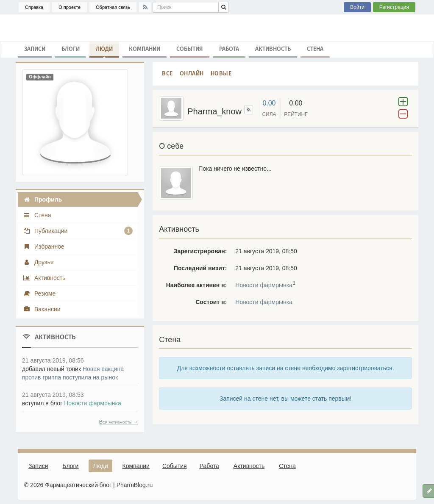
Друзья (38, 262)
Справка (34, 7)
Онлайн (192, 73)
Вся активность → (119, 422)
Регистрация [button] (394, 7)
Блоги (71, 49)
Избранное (44, 246)
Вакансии (42, 309)
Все (167, 73)
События (190, 49)
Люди (104, 51)
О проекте (70, 7)
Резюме (39, 294)
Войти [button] (357, 7)
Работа (229, 49)
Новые (221, 73)
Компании (145, 49)
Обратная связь (113, 7)
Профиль (42, 199)
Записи (35, 49)
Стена (315, 49)
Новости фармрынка (264, 285)
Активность (273, 49)
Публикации (78, 231)
